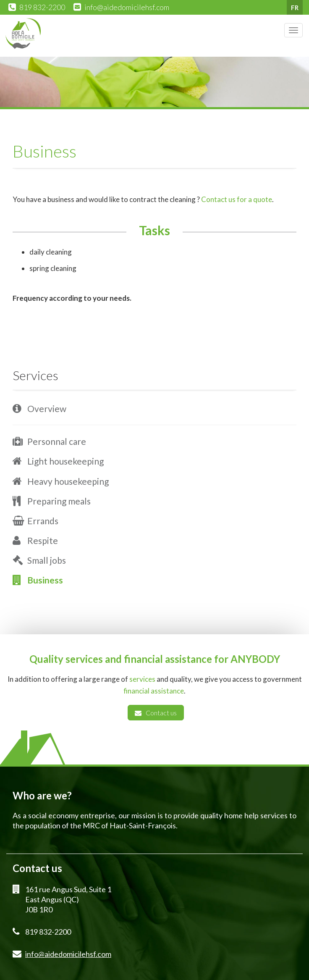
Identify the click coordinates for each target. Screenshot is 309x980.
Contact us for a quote (237, 199)
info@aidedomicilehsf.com (127, 7)
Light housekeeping (65, 461)
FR (295, 8)
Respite (43, 540)
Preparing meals (59, 501)
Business (45, 580)
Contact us (156, 713)
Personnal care (57, 441)
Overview (47, 409)
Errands (43, 521)
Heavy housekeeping (68, 481)
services (142, 679)
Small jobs (47, 560)
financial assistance (154, 691)
